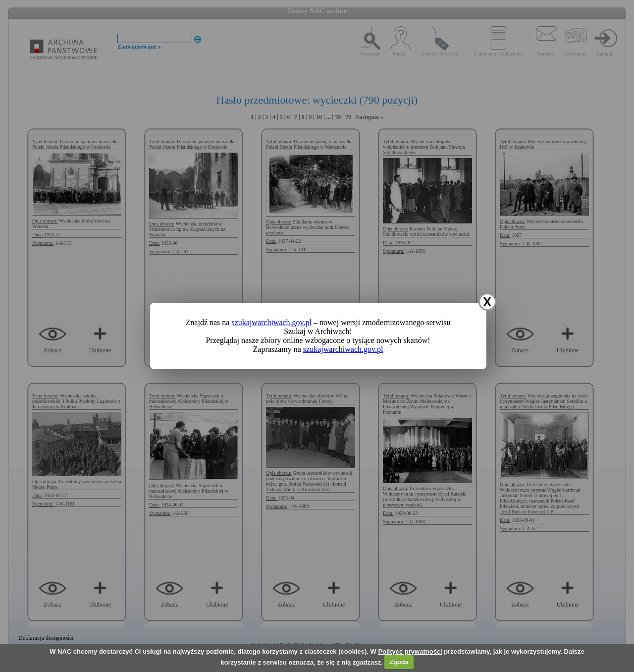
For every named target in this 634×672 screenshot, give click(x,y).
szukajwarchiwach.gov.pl (271, 322)
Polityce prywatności (410, 651)
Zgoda (399, 662)
